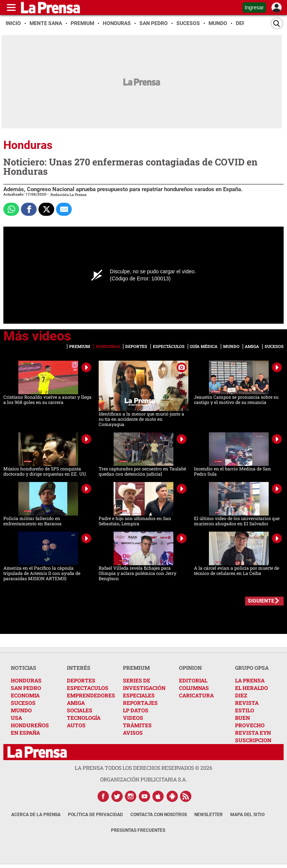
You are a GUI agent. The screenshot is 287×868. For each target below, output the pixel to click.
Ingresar (254, 7)
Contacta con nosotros (159, 815)
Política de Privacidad (95, 815)
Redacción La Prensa (69, 195)
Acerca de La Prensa (36, 815)
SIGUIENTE (261, 601)
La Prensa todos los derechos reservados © (143, 768)
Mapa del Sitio (247, 815)
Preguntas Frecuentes (138, 830)
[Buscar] (277, 23)
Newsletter (209, 815)
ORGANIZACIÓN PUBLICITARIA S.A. (143, 779)
